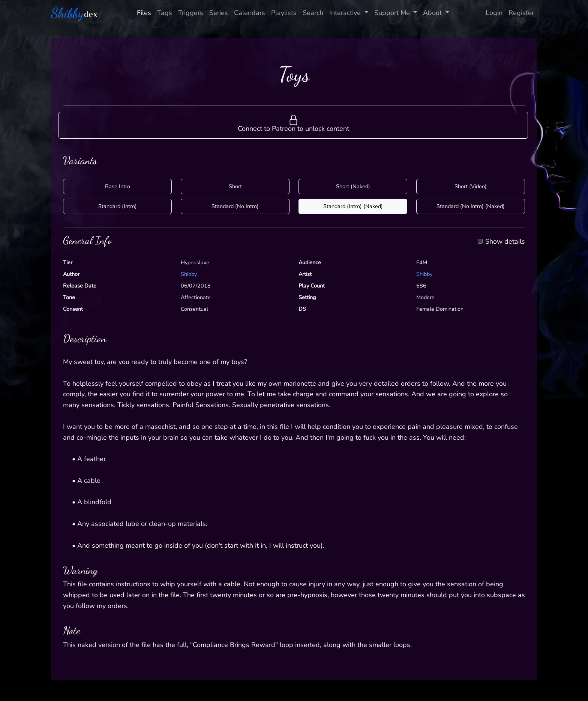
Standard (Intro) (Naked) (353, 206)
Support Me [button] (393, 13)
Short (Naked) (353, 186)
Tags (165, 13)
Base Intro (118, 186)
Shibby (189, 274)
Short (235, 186)
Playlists (284, 13)
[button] (293, 125)
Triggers (191, 13)
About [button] (433, 13)
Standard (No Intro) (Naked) (471, 206)
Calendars (250, 13)
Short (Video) (471, 186)
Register (521, 13)
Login (494, 13)
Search (313, 13)
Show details (505, 242)
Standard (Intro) (118, 206)
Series (219, 13)
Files (144, 13)
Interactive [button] (346, 13)
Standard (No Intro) (235, 206)
